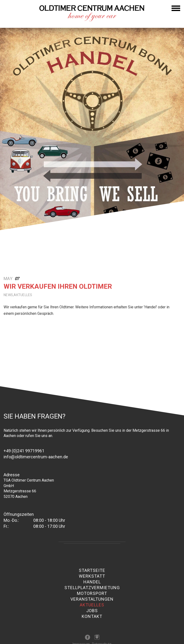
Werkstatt (92, 576)
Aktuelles (92, 605)
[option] (92, 140)
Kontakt (92, 617)
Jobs (92, 611)
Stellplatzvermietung (92, 588)
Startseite (92, 571)
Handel (92, 582)
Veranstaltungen (92, 599)
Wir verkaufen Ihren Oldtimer (58, 286)
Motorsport (92, 594)
